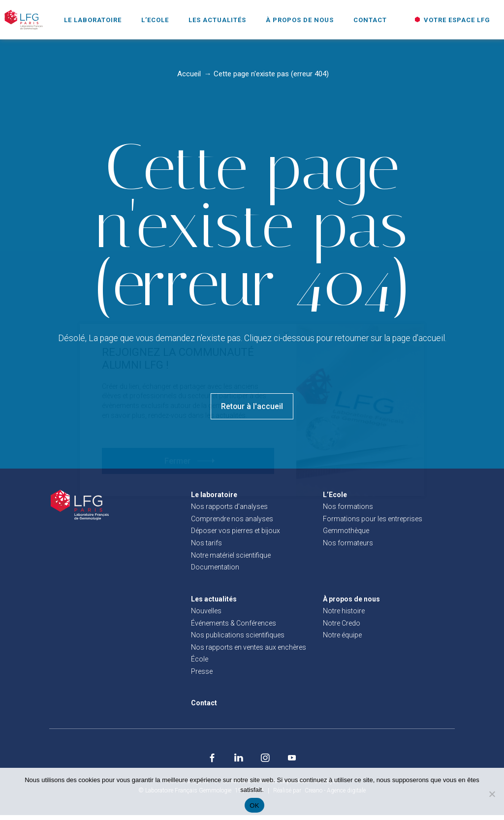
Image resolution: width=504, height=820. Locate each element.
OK (254, 805)
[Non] (492, 794)
